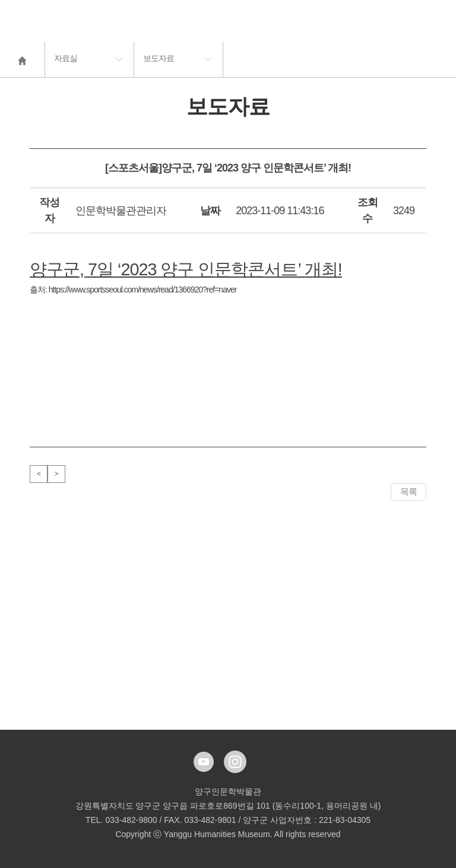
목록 (408, 492)
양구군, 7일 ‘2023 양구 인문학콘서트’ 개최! (186, 269)
